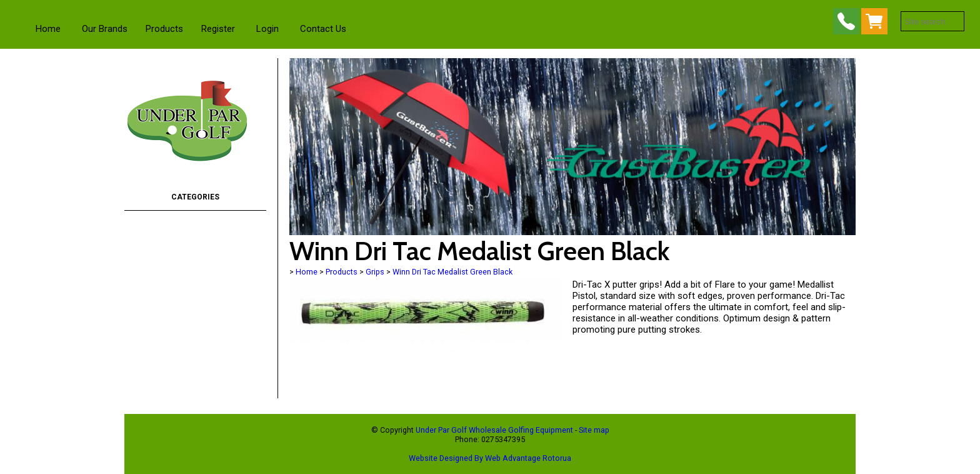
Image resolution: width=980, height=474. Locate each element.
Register (218, 29)
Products (164, 29)
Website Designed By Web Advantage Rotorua (490, 458)
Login (267, 29)
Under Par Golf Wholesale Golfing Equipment (494, 430)
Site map (594, 430)
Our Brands (105, 29)
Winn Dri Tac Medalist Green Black (452, 272)
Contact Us (323, 29)
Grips (375, 272)
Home (48, 29)
